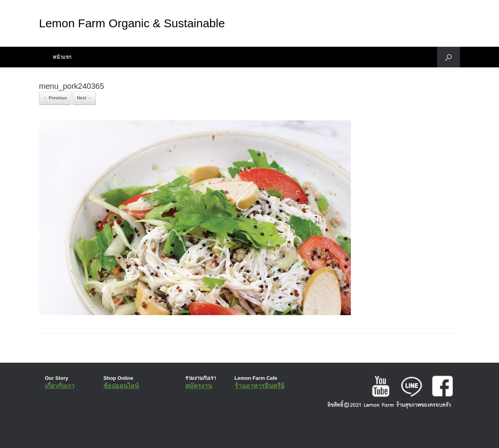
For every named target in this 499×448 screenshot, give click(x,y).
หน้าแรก (62, 57)
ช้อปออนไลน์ (121, 386)
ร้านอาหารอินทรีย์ (259, 386)
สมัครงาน (199, 386)
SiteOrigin (244, 432)
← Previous (55, 98)
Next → (84, 98)
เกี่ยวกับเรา (60, 386)
